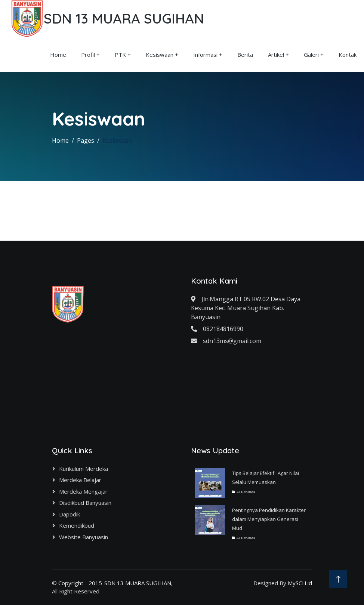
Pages (86, 141)
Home (58, 55)
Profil (88, 55)
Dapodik (70, 514)
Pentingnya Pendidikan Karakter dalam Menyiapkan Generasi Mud (269, 519)
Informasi (205, 55)
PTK (120, 55)
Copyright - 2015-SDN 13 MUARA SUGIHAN (115, 583)
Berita (245, 55)
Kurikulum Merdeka (84, 469)
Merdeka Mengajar (83, 491)
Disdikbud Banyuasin (85, 503)
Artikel (276, 55)
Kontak (348, 55)
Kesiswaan (160, 55)
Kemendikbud (77, 525)
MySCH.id (300, 583)
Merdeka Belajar (80, 480)
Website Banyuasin (84, 537)
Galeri (311, 55)
